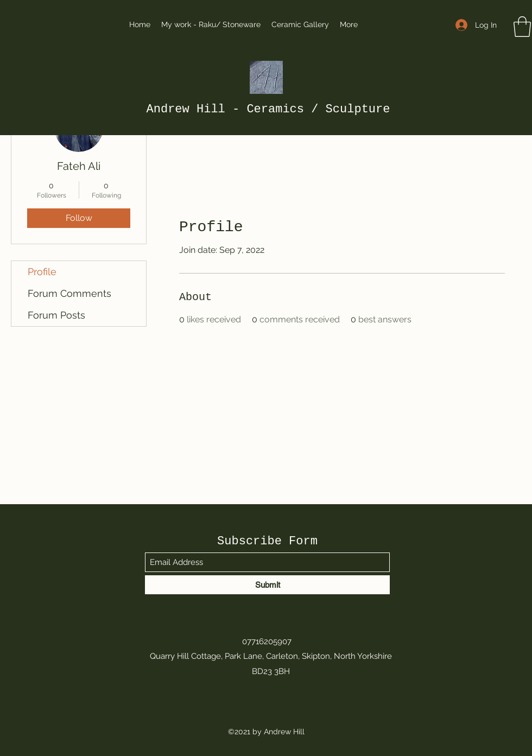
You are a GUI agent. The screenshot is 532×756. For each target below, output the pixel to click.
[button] (522, 27)
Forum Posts (56, 315)
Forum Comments (69, 293)
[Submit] (267, 585)
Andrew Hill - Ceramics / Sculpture (268, 109)
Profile (42, 272)
